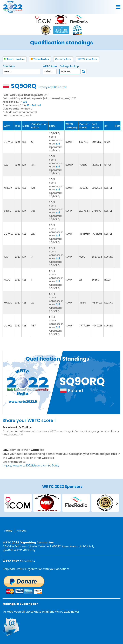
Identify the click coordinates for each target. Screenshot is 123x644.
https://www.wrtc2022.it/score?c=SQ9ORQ (31, 466)
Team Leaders (15, 59)
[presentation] (6, 503)
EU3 (25, 102)
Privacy (22, 531)
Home (8, 531)
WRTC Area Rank (87, 59)
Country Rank (63, 59)
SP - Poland (34, 105)
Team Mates (40, 59)
